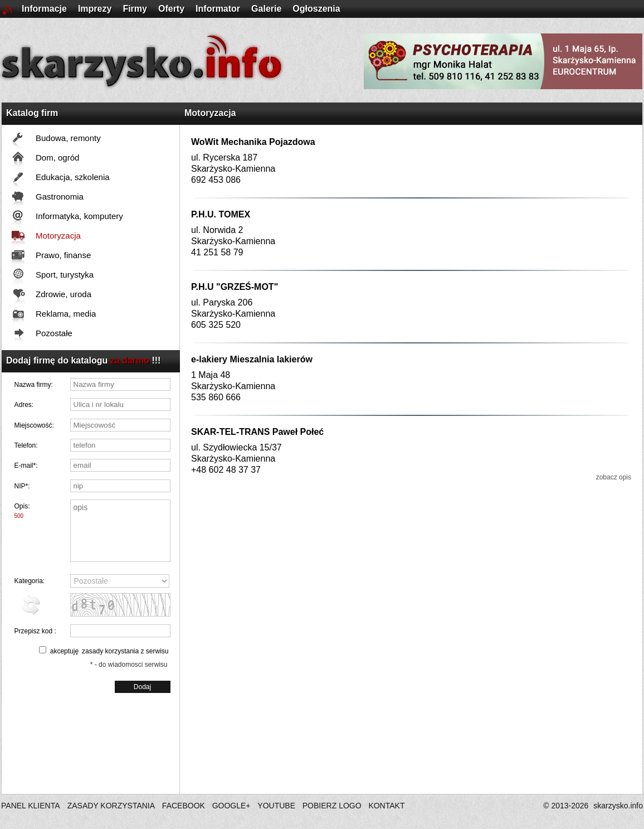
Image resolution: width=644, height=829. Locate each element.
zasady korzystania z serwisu (125, 651)
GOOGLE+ (231, 806)
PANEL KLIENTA (31, 806)
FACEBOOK (184, 806)
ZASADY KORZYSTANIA (111, 806)
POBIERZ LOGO (332, 806)
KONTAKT (386, 806)
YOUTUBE (276, 806)
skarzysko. (618, 806)
